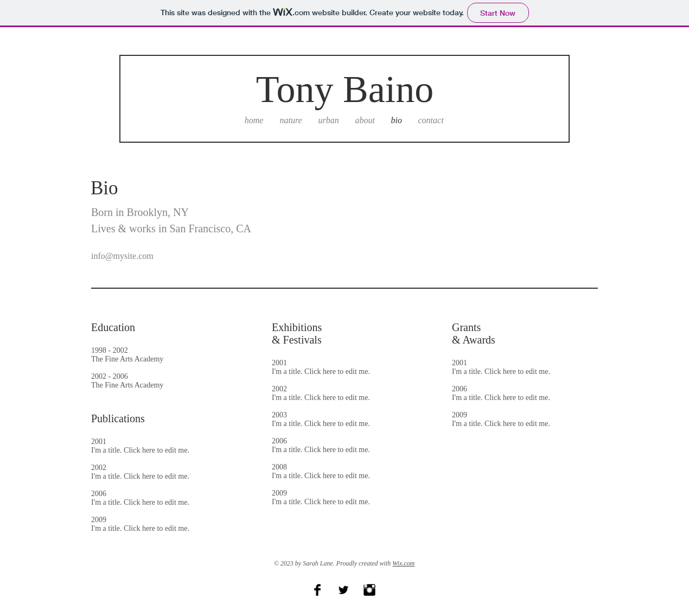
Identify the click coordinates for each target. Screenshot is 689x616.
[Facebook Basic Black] (317, 590)
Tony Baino (345, 89)
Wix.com (403, 563)
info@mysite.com (122, 256)
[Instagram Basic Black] (369, 590)
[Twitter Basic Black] (343, 590)
